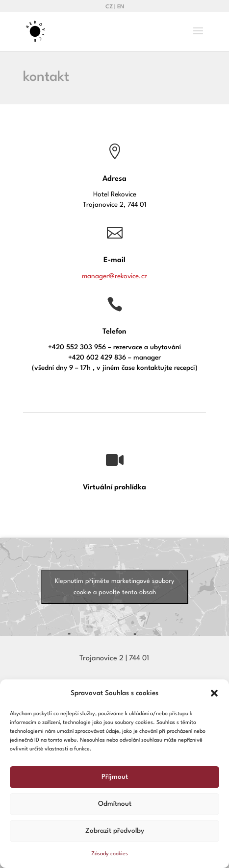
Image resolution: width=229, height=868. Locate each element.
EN (121, 7)
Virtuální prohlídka (114, 488)
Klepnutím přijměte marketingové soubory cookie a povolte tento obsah (114, 587)
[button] (214, 693)
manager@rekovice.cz (114, 276)
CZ (109, 7)
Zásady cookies (110, 854)
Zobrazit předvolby (115, 831)
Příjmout (115, 777)
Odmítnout (115, 804)
